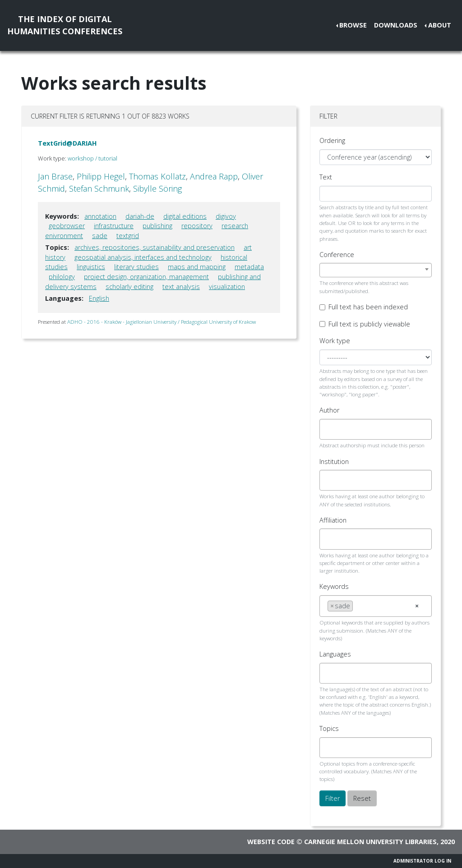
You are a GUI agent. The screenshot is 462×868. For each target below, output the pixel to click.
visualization (227, 287)
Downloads (396, 25)
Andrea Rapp (214, 176)
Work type (335, 341)
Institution (334, 462)
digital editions (185, 216)
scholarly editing (129, 287)
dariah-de (140, 216)
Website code (271, 842)
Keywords (334, 586)
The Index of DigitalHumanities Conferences (65, 25)
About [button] (440, 25)
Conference (337, 255)
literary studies (136, 267)
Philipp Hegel (101, 176)
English (99, 298)
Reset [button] (362, 798)
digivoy (226, 216)
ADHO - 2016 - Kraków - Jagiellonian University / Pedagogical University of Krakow (162, 322)
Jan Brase (55, 176)
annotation (100, 216)
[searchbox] (330, 429)
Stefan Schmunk (99, 188)
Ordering (332, 140)
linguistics (91, 267)
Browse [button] (353, 25)
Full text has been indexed (368, 307)
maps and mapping (197, 267)
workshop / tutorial (92, 158)
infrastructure (114, 226)
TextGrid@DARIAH (67, 143)
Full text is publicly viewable (369, 324)
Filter (333, 798)
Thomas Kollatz (157, 176)
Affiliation (333, 520)
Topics (329, 728)
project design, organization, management (146, 277)
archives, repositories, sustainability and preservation (155, 247)
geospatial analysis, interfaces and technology (143, 257)
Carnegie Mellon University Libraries (370, 842)
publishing (157, 226)
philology (62, 277)
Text (326, 177)
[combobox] (376, 270)
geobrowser (67, 226)
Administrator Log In (422, 861)
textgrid (128, 236)
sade (100, 236)
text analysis (181, 287)
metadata (249, 267)
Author (329, 410)
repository (197, 226)
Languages (335, 654)
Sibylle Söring (157, 188)
